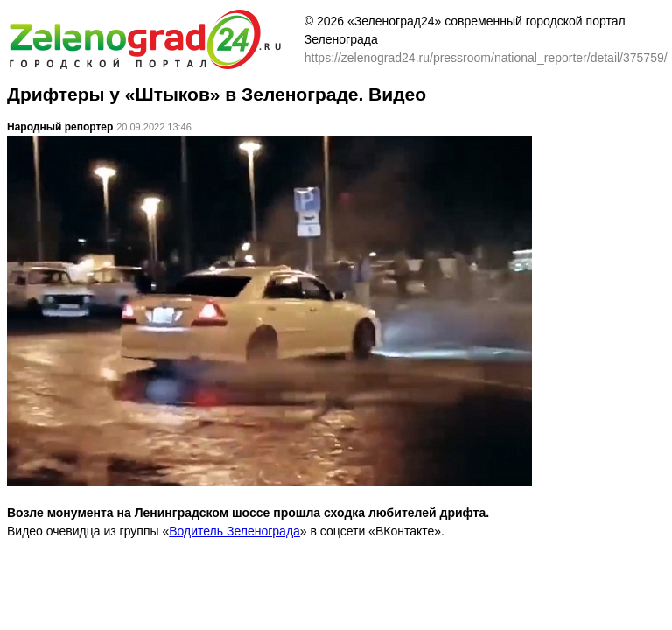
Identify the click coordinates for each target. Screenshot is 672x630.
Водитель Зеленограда (234, 531)
